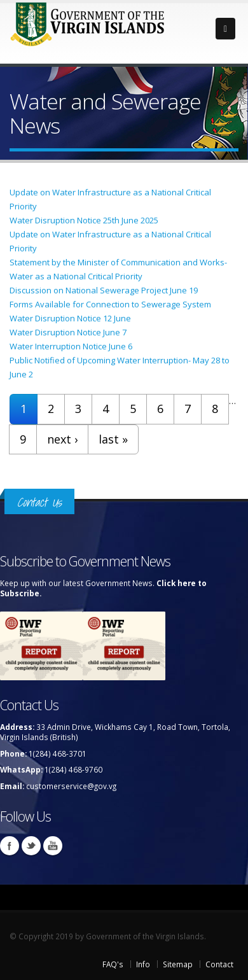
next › (62, 439)
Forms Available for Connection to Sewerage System (110, 304)
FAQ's (113, 964)
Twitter (31, 846)
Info (143, 964)
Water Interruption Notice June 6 (71, 346)
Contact (219, 964)
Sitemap (178, 964)
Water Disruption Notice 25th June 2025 (84, 220)
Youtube (53, 846)
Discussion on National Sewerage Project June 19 (104, 290)
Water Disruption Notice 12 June (70, 318)
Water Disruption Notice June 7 (68, 332)
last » (113, 439)
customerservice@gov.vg (71, 786)
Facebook (10, 846)
